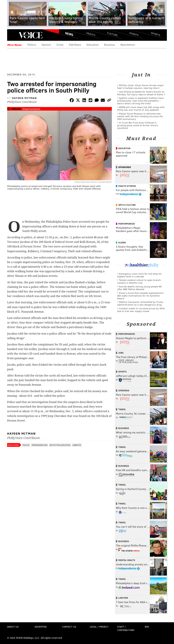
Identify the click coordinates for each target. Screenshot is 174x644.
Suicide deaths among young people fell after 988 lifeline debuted (140, 288)
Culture (112, 34)
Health (91, 34)
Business (110, 45)
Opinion (46, 45)
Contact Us (69, 627)
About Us (13, 627)
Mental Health (127, 560)
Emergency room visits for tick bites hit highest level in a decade (139, 275)
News (69, 34)
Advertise (41, 627)
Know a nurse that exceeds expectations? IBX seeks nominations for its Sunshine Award (140, 296)
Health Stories (127, 186)
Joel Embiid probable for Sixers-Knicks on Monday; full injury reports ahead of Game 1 (141, 93)
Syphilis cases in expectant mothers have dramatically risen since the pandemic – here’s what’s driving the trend (140, 101)
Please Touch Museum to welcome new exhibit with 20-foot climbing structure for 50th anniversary (140, 116)
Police (16, 109)
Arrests (77, 445)
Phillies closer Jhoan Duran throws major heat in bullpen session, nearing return (141, 87)
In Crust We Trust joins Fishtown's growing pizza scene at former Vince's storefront (138, 125)
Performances (127, 224)
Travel (122, 409)
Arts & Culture (127, 205)
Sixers (122, 243)
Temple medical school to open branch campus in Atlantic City (139, 281)
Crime (60, 45)
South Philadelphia (60, 445)
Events (134, 34)
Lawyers (123, 598)
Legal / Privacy (99, 627)
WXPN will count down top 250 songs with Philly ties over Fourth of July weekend (141, 108)
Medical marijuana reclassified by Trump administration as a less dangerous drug (140, 303)
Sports (156, 34)
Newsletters (128, 45)
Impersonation (31, 109)
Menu (13, 35)
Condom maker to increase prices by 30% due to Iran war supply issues (141, 310)
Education (93, 45)
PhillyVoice (31, 35)
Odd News (75, 45)
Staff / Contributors (126, 628)
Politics (32, 45)
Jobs (121, 353)
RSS (147, 627)
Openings (124, 390)
